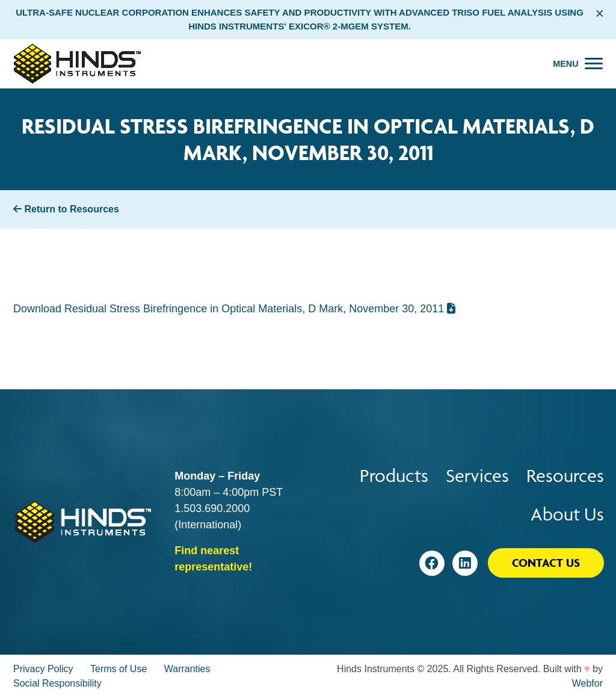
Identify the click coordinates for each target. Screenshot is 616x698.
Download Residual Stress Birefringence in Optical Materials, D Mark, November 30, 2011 (234, 309)
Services (477, 476)
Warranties (187, 669)
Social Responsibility (57, 683)
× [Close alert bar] (599, 13)
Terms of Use (119, 669)
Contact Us (546, 563)
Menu (565, 64)
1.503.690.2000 (212, 508)
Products (394, 476)
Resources (565, 476)
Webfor (587, 683)
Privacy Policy (43, 669)
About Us (567, 514)
